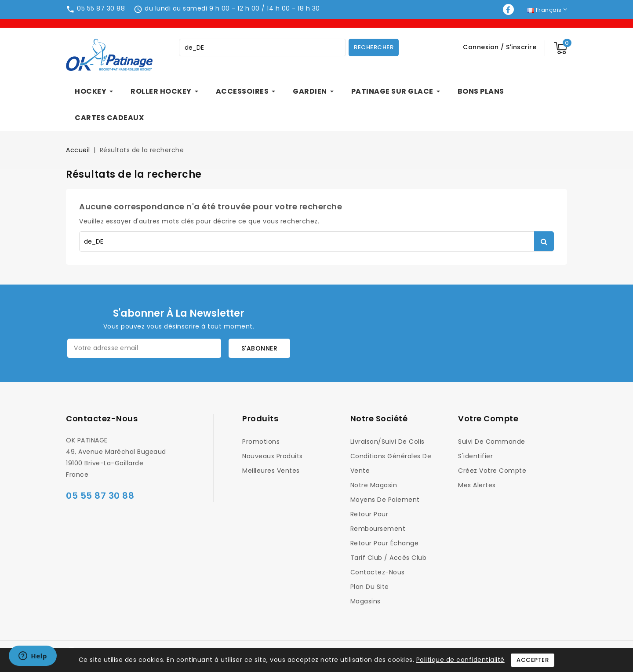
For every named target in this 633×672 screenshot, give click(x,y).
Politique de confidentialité (460, 660)
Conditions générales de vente (391, 463)
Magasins (366, 601)
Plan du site (370, 587)
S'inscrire (521, 47)
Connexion (482, 47)
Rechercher (374, 47)
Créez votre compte (492, 471)
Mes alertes (477, 485)
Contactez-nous (102, 418)
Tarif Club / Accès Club (389, 558)
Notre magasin (374, 485)
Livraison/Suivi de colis (387, 442)
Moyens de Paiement (385, 500)
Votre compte (488, 418)
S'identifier (475, 456)
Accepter (533, 660)
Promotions (261, 442)
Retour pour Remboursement (378, 521)
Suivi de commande (492, 442)
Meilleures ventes (271, 471)
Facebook (509, 9)
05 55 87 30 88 (101, 8)
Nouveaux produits (273, 456)
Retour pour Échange (385, 543)
